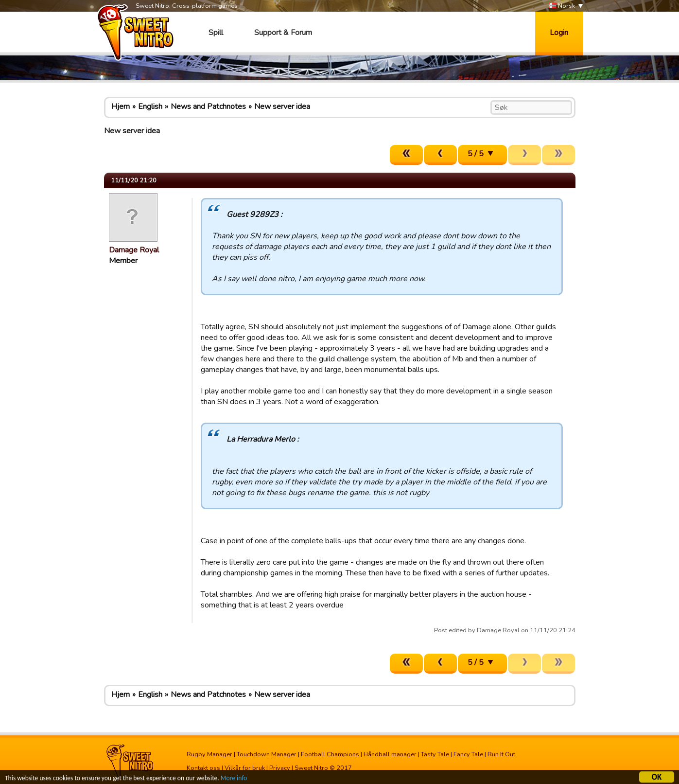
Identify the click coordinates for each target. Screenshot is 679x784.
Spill (216, 33)
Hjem (121, 107)
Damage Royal (134, 250)
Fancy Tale (468, 754)
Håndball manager (390, 754)
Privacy (280, 768)
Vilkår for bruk (245, 768)
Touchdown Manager (267, 754)
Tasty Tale (435, 754)
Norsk (562, 6)
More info (234, 779)
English (150, 107)
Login (559, 33)
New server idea (282, 107)
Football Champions (330, 754)
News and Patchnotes (208, 107)
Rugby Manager (209, 754)
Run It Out (501, 754)
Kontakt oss (203, 768)
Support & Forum (283, 33)
